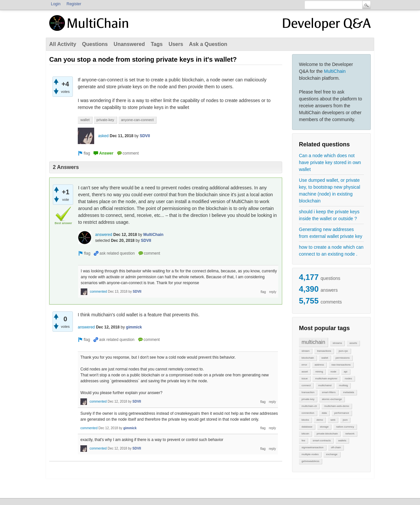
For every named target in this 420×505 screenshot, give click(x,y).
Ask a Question (208, 44)
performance (342, 413)
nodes (348, 379)
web (333, 420)
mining (319, 372)
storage (324, 427)
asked (103, 136)
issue (305, 379)
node (333, 372)
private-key (308, 399)
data (324, 413)
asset (305, 372)
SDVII (145, 136)
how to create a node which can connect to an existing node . (331, 251)
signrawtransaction (313, 447)
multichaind (325, 385)
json (345, 420)
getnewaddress (310, 461)
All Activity (63, 44)
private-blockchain (327, 434)
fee (303, 441)
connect (306, 385)
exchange (332, 454)
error (304, 365)
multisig (343, 385)
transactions (324, 351)
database (307, 427)
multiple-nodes (310, 454)
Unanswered (129, 44)
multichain (313, 342)
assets (353, 343)
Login (56, 4)
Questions (95, 44)
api (346, 372)
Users (176, 44)
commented (98, 292)
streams (337, 343)
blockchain (308, 358)
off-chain (336, 447)
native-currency (345, 427)
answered (104, 235)
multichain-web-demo (337, 406)
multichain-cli (309, 406)
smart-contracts (322, 441)
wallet (325, 358)
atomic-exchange (332, 399)
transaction (308, 392)
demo (320, 420)
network (350, 434)
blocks (305, 420)
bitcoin (305, 434)
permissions (343, 358)
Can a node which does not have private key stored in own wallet (330, 162)
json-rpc (343, 351)
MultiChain (335, 71)
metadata (348, 392)
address (319, 365)
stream (305, 351)
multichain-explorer (326, 379)
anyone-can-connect (137, 120)
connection (308, 413)
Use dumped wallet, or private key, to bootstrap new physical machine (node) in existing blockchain (330, 190)
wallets (342, 441)
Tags (157, 44)
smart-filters (329, 392)
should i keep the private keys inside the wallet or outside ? (329, 215)
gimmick (134, 327)
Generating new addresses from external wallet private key (331, 233)
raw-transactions (341, 365)
